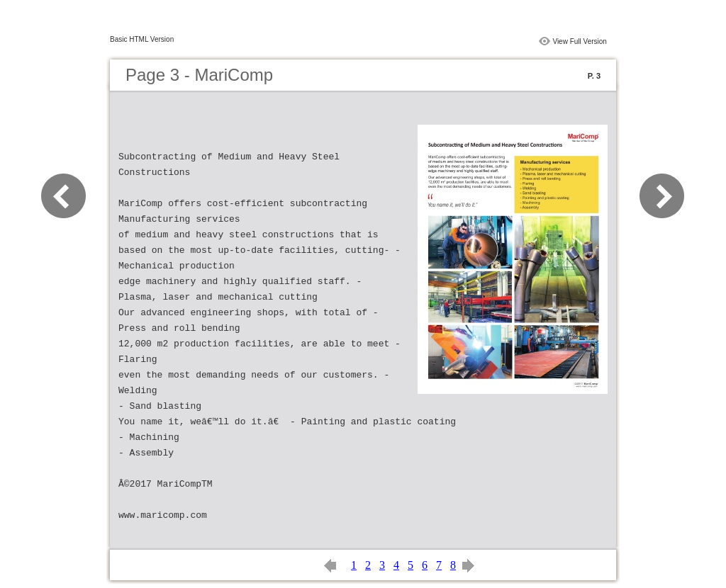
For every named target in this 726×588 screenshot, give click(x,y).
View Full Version (580, 41)
